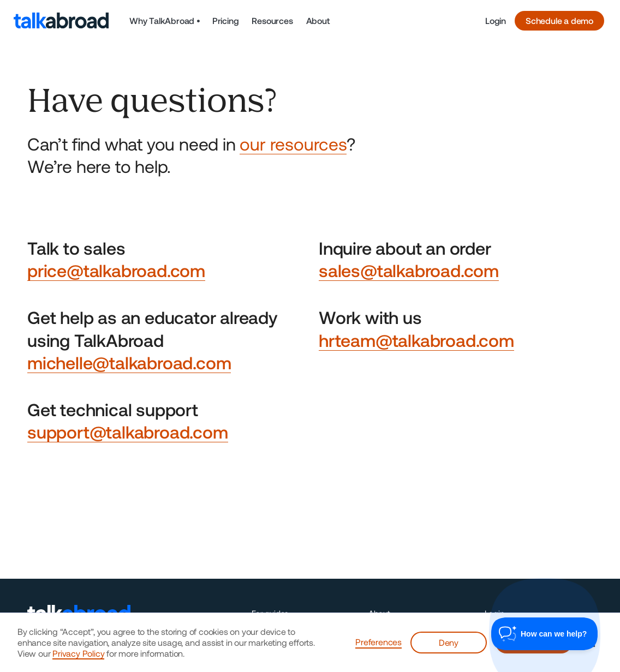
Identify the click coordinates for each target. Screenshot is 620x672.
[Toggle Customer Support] (545, 634)
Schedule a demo (559, 20)
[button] (165, 21)
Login (496, 20)
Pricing (226, 20)
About (318, 20)
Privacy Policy (78, 653)
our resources (293, 143)
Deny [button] (449, 642)
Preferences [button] (378, 642)
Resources (272, 20)
